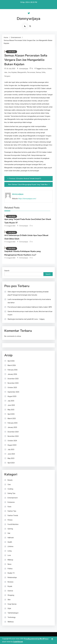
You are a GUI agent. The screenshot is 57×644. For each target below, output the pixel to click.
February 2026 (13, 370)
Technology (12, 617)
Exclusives (11, 502)
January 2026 (12, 374)
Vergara (7, 76)
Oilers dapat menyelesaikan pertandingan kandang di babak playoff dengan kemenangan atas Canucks (28, 293)
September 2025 (13, 392)
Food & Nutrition (13, 524)
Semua (38, 72)
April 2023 (11, 463)
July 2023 (11, 449)
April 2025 (11, 414)
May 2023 (11, 458)
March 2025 (12, 418)
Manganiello (22, 72)
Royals (10, 586)
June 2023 (11, 454)
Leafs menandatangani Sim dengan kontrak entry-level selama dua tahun (29, 301)
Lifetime (10, 546)
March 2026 (12, 365)
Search (7, 271)
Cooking (10, 489)
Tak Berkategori (13, 613)
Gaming (10, 529)
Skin (9, 600)
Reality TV (11, 573)
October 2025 (12, 388)
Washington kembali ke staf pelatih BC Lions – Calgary (26, 319)
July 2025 (11, 401)
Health (10, 542)
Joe (9, 72)
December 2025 (13, 379)
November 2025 (13, 383)
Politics (10, 569)
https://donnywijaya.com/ (27, 199)
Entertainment (13, 498)
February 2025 (13, 423)
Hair (9, 533)
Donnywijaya (28, 19)
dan (6, 72)
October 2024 (12, 441)
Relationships (12, 577)
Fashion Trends (13, 515)
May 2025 (11, 410)
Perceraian (31, 72)
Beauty (10, 480)
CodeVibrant (18, 642)
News (9, 564)
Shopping (11, 595)
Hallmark (11, 538)
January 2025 (12, 427)
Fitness (10, 520)
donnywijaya (24, 69)
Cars (9, 484)
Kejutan (14, 72)
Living (10, 551)
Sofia (43, 72)
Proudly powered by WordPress (36, 639)
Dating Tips (11, 493)
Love (9, 555)
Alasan (44, 69)
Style (9, 608)
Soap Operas (12, 604)
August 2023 (12, 445)
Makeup (10, 560)
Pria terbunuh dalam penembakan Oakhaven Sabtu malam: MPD (30, 307)
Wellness (11, 622)
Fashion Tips (12, 511)
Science (10, 591)
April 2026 (11, 361)
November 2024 (13, 436)
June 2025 (11, 405)
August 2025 (12, 396)
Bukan (50, 69)
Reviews (10, 582)
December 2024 (13, 432)
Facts (9, 507)
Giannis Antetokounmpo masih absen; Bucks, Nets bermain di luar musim (30, 313)
